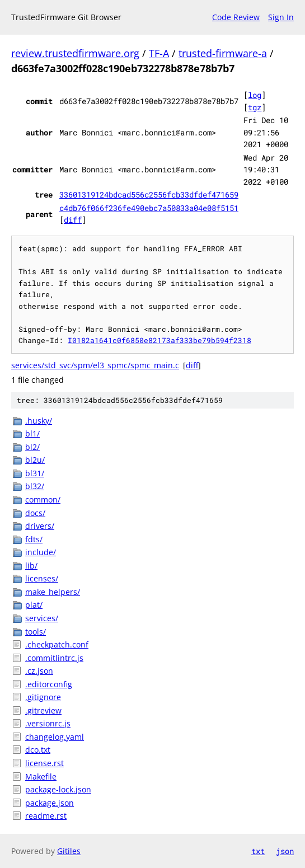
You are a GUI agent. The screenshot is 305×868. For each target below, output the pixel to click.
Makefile (41, 776)
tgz (255, 107)
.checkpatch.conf (57, 644)
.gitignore (43, 697)
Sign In (281, 17)
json (285, 851)
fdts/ (34, 539)
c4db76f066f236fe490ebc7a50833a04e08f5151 (149, 208)
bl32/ (35, 486)
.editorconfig (49, 684)
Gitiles (69, 851)
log (255, 95)
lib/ (31, 566)
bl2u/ (35, 460)
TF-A (159, 53)
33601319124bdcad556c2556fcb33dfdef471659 (149, 194)
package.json (50, 803)
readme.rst (46, 816)
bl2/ (32, 447)
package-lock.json (58, 789)
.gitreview (43, 710)
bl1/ (32, 433)
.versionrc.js (48, 723)
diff (73, 220)
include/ (41, 552)
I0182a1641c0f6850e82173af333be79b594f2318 (159, 340)
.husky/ (39, 421)
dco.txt (38, 750)
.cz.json (39, 671)
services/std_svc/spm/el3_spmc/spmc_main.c (95, 365)
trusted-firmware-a (223, 53)
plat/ (34, 605)
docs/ (35, 513)
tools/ (36, 632)
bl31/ (35, 473)
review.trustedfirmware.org (75, 53)
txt (258, 851)
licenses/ (42, 578)
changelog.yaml (55, 737)
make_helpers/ (53, 592)
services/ (42, 618)
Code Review (236, 17)
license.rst (44, 763)
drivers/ (40, 526)
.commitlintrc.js (54, 658)
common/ (43, 499)
